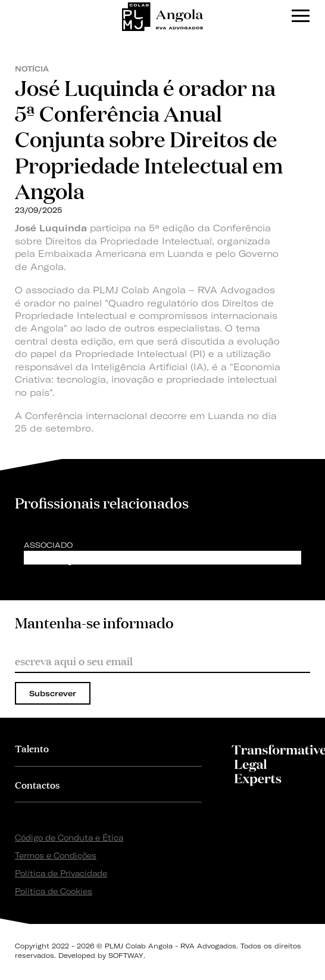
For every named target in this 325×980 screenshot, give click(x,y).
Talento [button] (32, 748)
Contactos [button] (37, 784)
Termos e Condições (56, 855)
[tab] (108, 748)
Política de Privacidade (61, 873)
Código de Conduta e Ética (69, 838)
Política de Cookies (54, 891)
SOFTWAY (126, 956)
